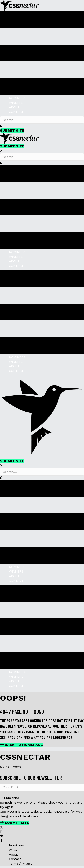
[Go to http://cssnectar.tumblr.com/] (42, 841)
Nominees (16, 845)
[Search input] (42, 120)
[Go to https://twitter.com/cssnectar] (42, 827)
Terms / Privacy (21, 864)
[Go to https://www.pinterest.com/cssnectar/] (42, 836)
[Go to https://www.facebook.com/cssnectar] (42, 832)
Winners (15, 850)
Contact (15, 859)
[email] (42, 787)
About (14, 854)
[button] (1, 126)
